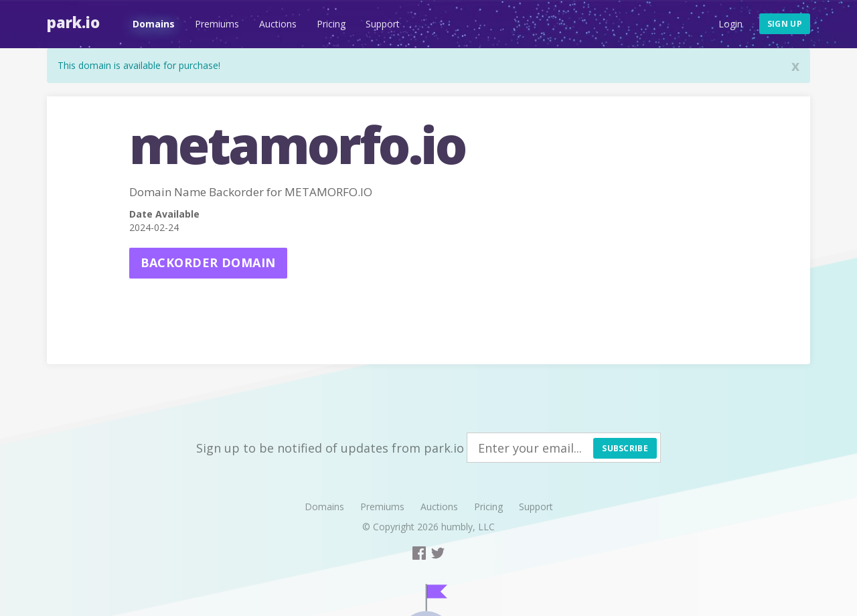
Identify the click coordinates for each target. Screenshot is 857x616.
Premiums (217, 24)
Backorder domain (208, 262)
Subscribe (625, 448)
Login (730, 24)
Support (383, 24)
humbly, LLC (468, 527)
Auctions (278, 24)
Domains (154, 24)
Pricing (331, 24)
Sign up (785, 24)
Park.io (73, 22)
